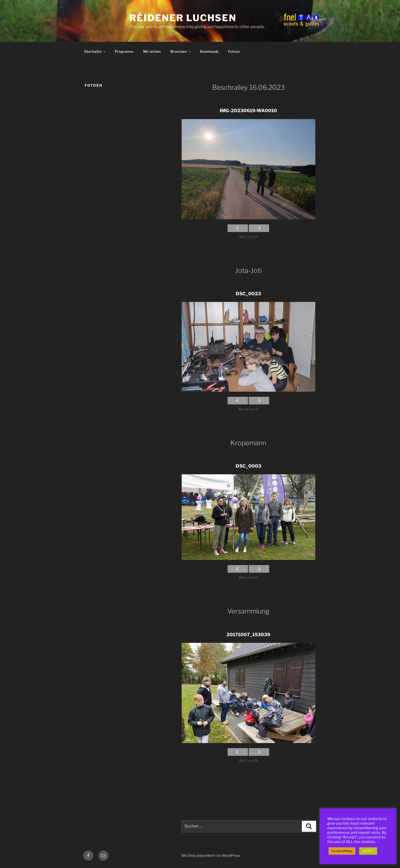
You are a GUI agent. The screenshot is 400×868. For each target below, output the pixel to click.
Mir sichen (152, 51)
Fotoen (234, 51)
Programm (124, 51)
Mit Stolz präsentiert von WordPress (211, 855)
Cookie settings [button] (342, 851)
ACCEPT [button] (368, 851)
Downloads (209, 51)
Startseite (95, 51)
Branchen (181, 51)
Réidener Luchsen (183, 18)
